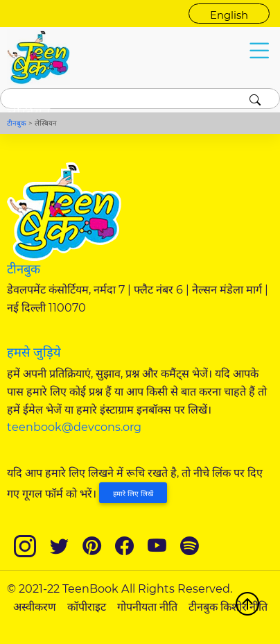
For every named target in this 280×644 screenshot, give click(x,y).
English (229, 15)
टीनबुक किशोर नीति (228, 607)
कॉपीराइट (87, 607)
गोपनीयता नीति (147, 607)
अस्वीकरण (35, 607)
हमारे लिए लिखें (133, 494)
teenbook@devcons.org (74, 427)
